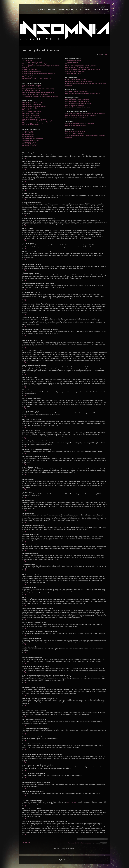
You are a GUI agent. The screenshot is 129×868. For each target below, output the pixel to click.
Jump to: (74, 839)
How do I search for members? (75, 105)
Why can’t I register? (29, 77)
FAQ (100, 54)
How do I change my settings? (32, 85)
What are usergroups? (72, 64)
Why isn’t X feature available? (75, 133)
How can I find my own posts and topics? (78, 107)
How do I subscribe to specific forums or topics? (81, 115)
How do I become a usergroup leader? (77, 68)
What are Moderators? (72, 62)
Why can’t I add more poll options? (33, 110)
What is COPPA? (28, 75)
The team (71, 843)
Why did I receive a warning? (31, 117)
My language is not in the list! (32, 91)
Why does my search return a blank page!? (79, 103)
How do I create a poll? (30, 108)
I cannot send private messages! (76, 80)
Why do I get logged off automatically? (35, 64)
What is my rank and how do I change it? (35, 94)
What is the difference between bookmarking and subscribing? (85, 113)
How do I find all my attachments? (76, 125)
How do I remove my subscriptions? (77, 117)
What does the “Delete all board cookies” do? (37, 79)
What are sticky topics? (30, 142)
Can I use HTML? (28, 133)
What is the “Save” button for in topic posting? (37, 121)
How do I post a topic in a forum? (33, 102)
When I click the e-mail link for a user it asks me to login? (40, 96)
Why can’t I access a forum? (31, 114)
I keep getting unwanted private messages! (79, 81)
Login (106, 54)
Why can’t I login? (28, 60)
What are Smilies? (28, 135)
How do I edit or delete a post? (32, 104)
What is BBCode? (28, 131)
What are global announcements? (33, 138)
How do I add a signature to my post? (34, 106)
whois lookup (65, 825)
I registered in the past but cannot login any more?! (39, 73)
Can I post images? (28, 137)
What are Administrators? (73, 60)
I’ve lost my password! (30, 69)
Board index (27, 842)
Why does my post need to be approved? (35, 123)
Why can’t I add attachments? (32, 115)
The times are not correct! (31, 87)
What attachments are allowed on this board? (80, 123)
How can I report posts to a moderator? (35, 119)
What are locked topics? (30, 144)
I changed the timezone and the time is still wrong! (38, 89)
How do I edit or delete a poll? (32, 112)
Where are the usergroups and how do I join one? (81, 66)
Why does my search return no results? (78, 101)
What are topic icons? (29, 146)
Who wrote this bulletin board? (75, 132)
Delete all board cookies (83, 843)
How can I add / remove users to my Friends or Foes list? (83, 93)
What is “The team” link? (73, 73)
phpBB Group (71, 802)
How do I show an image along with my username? (38, 92)
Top (25, 159)
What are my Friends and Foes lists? (77, 91)
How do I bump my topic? (30, 125)
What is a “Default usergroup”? (75, 71)
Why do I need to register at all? (32, 62)
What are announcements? (31, 140)
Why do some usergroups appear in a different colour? (83, 69)
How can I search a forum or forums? (77, 100)
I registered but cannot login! (32, 71)
